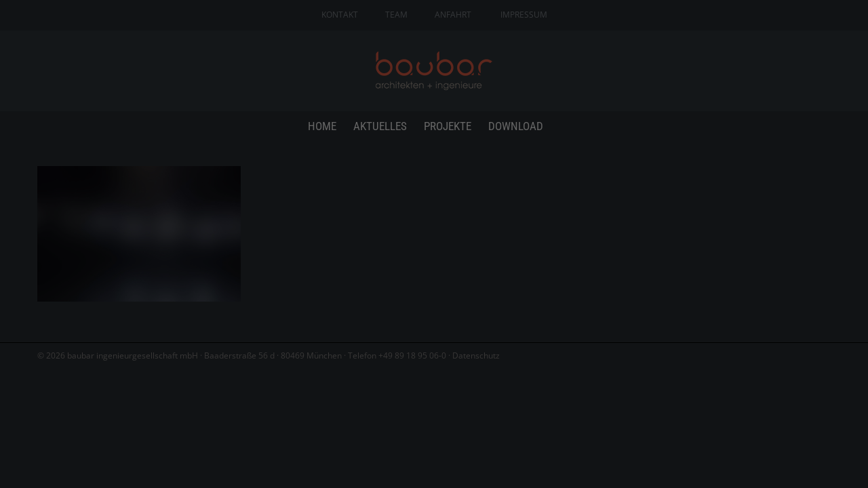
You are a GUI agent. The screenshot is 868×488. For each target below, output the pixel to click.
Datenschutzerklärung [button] (441, 412)
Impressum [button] (509, 412)
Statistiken (416, 255)
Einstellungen (458, 210)
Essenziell (290, 255)
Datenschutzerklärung (522, 197)
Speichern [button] (434, 342)
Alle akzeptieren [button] (434, 302)
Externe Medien (556, 255)
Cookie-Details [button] (366, 412)
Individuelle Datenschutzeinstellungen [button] (434, 382)
